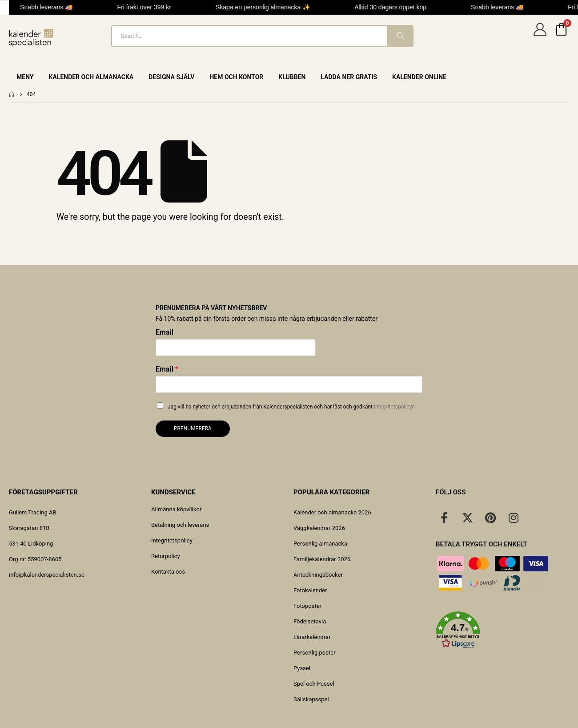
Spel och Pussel (314, 684)
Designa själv (171, 77)
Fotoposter (307, 606)
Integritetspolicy (172, 540)
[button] (502, 630)
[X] (467, 518)
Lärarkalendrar (312, 637)
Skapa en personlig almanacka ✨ (265, 7)
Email (165, 332)
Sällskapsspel (311, 699)
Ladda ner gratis (349, 77)
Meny (25, 77)
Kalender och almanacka (91, 77)
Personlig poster (315, 653)
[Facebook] (444, 518)
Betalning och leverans (180, 525)
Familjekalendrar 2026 (322, 559)
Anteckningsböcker (318, 575)
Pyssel (302, 668)
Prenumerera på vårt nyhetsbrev (211, 308)
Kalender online (419, 77)
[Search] (400, 36)
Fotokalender (310, 590)
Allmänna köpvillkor (176, 509)
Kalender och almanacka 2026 (332, 512)
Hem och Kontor (236, 77)
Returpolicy (166, 556)
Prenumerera (193, 429)
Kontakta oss (168, 572)
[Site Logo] (31, 38)
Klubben (292, 77)
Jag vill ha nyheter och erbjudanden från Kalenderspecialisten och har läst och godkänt (291, 407)
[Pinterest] (490, 518)
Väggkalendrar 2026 (319, 528)
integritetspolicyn (394, 407)
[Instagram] (514, 518)
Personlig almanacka (320, 544)
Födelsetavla (310, 621)
